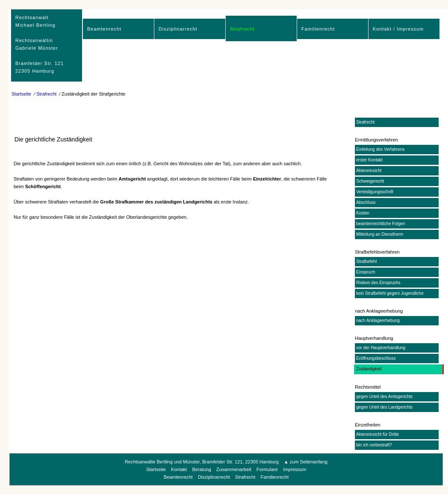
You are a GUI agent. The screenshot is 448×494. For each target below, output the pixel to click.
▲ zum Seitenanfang (306, 462)
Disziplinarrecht (178, 29)
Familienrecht (318, 29)
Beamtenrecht (104, 29)
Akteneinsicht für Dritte (378, 434)
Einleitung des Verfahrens (380, 149)
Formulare (267, 469)
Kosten (363, 213)
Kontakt (179, 469)
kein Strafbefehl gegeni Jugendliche (390, 293)
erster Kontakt (369, 160)
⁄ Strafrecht (46, 94)
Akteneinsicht (369, 171)
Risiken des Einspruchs (378, 283)
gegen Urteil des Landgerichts (384, 407)
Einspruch (366, 272)
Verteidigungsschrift (375, 192)
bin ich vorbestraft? (374, 445)
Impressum (295, 469)
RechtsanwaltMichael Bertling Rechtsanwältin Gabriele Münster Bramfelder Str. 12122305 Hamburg (40, 44)
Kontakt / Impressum (398, 29)
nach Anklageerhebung (378, 320)
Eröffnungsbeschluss (376, 358)
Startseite (21, 94)
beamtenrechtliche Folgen (381, 224)
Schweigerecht (370, 181)
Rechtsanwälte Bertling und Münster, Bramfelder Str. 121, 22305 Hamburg (202, 462)
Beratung (202, 469)
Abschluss (366, 202)
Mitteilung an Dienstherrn (380, 234)
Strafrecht (242, 29)
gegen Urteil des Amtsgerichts (384, 397)
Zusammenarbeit (234, 469)
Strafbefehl (366, 261)
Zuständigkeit (369, 369)
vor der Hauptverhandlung (381, 348)
